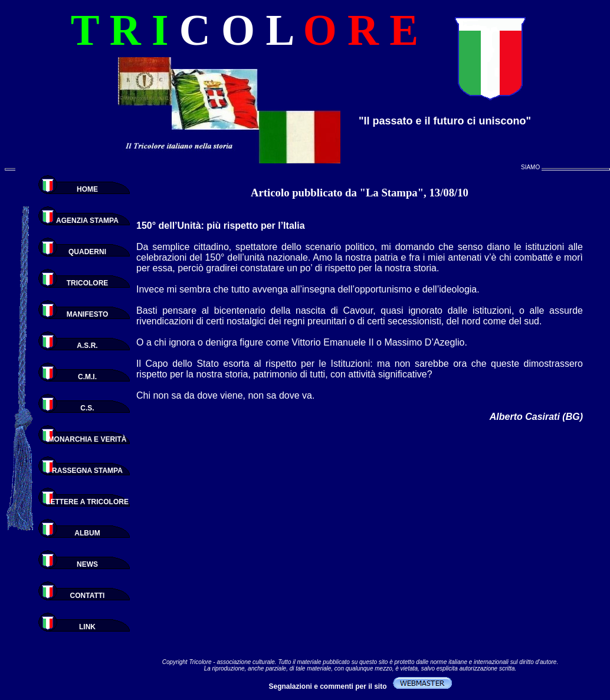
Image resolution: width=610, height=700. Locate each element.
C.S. (87, 408)
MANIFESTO (87, 314)
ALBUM (87, 533)
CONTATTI (88, 596)
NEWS (87, 564)
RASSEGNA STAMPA (87, 471)
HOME (87, 189)
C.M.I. (87, 377)
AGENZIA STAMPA (87, 221)
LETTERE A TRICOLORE (87, 502)
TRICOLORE (88, 283)
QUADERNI (87, 252)
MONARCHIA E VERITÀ (88, 439)
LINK (87, 627)
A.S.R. (87, 346)
